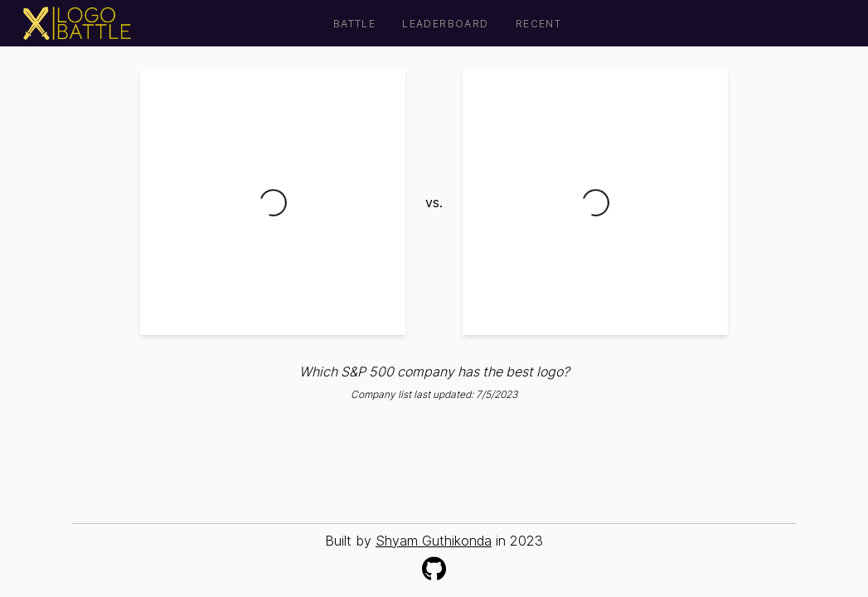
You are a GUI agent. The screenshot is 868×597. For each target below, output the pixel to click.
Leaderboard (445, 24)
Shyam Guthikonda (434, 541)
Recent (538, 24)
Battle (354, 24)
